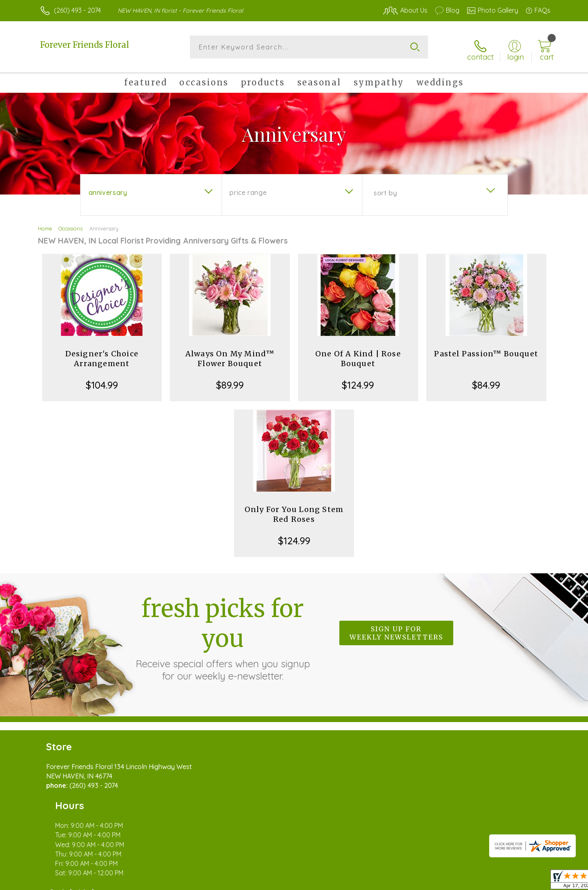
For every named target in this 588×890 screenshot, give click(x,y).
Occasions (70, 224)
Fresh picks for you (223, 633)
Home (45, 224)
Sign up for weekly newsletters (396, 629)
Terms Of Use (372, 882)
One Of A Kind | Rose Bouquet (358, 354)
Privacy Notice (420, 882)
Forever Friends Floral (85, 45)
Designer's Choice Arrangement (102, 354)
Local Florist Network (478, 882)
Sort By (385, 188)
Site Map (529, 882)
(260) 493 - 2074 (77, 10)
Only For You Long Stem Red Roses (294, 510)
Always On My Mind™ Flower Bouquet (230, 354)
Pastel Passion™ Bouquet (486, 349)
